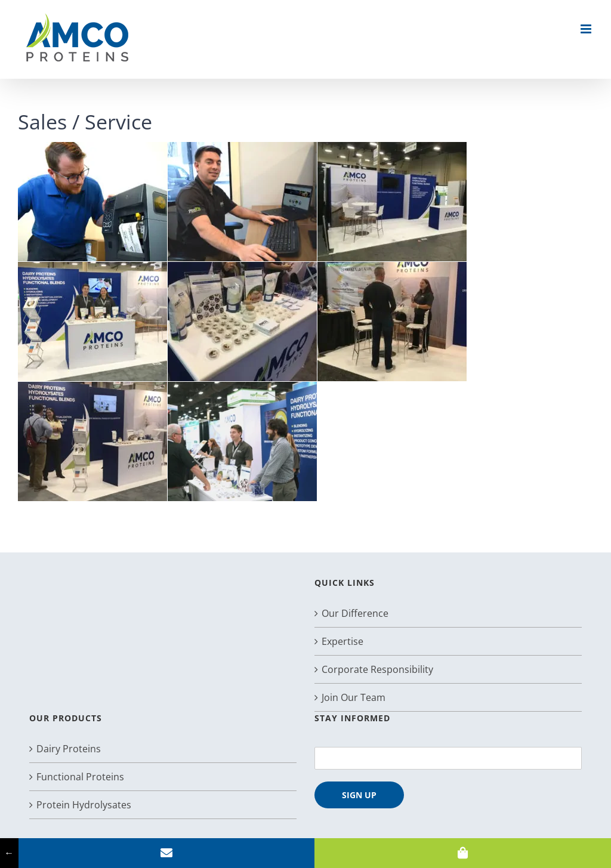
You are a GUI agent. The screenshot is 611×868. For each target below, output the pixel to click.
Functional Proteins (80, 777)
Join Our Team (354, 697)
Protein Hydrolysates (84, 805)
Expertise (342, 641)
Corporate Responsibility (377, 669)
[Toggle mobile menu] (587, 29)
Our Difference (355, 613)
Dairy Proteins (69, 749)
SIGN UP (359, 795)
